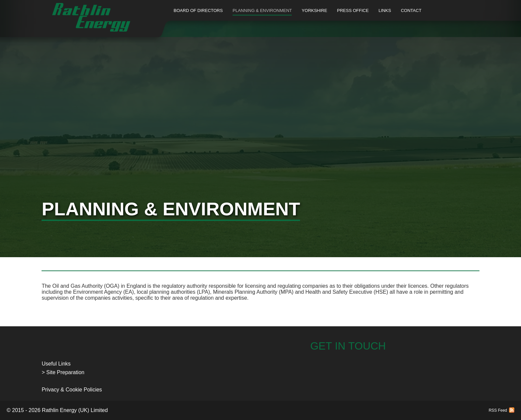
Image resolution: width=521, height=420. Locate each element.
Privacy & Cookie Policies (72, 390)
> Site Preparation (63, 372)
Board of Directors (198, 10)
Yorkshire (314, 10)
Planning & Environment (262, 10)
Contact (411, 10)
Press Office (353, 10)
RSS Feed (498, 410)
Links (385, 10)
